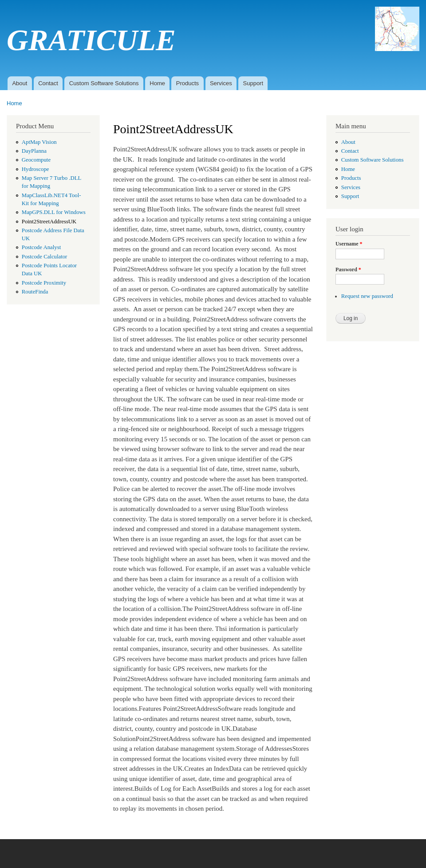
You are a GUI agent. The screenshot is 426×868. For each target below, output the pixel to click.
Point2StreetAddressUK (49, 222)
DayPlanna (34, 151)
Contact (48, 83)
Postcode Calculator (45, 257)
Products (187, 83)
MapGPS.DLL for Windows (54, 212)
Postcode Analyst (41, 247)
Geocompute (36, 160)
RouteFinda (35, 292)
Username (349, 244)
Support (253, 83)
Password (348, 270)
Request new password (367, 296)
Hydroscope (35, 169)
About (20, 83)
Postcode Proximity (44, 283)
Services (221, 83)
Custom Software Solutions (104, 83)
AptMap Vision (39, 142)
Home (157, 83)
